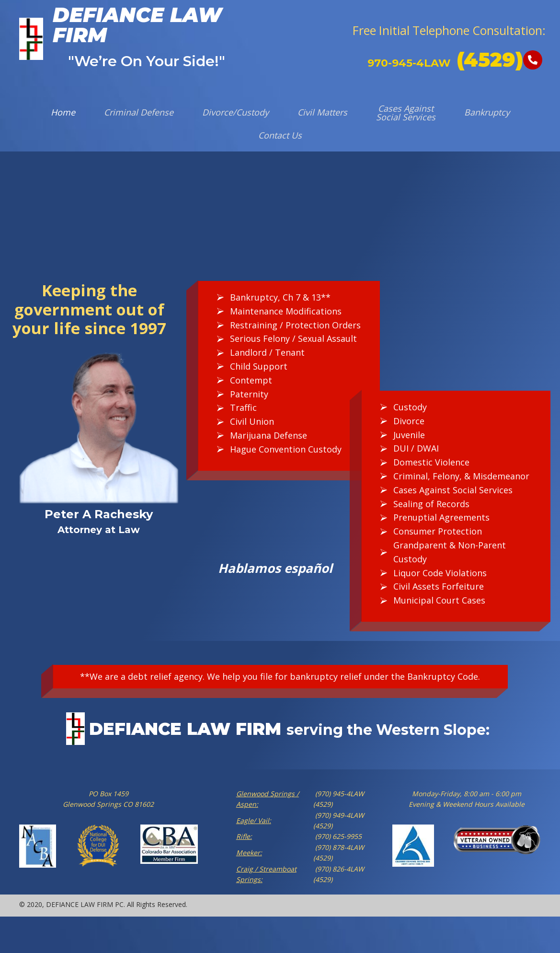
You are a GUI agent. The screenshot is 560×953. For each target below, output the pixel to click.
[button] (448, 31)
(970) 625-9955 (337, 836)
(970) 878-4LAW (339, 847)
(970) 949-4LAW (339, 815)
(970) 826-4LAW (339, 869)
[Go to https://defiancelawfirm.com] (122, 39)
